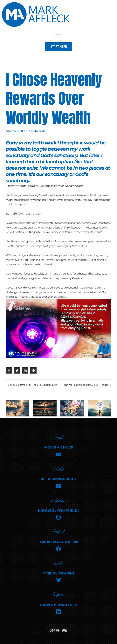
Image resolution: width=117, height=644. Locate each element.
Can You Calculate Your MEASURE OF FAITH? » (88, 385)
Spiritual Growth (38, 131)
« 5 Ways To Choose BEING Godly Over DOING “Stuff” (32, 385)
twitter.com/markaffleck (58, 573)
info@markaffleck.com (58, 447)
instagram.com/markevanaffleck (58, 510)
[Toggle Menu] (58, 34)
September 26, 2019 (17, 131)
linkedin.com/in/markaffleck (58, 605)
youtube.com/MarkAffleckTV (58, 479)
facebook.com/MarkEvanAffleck (58, 542)
